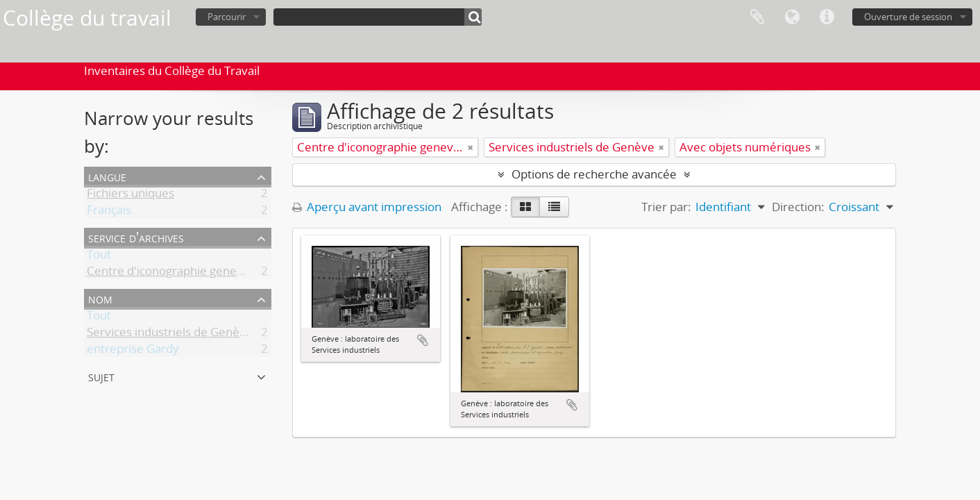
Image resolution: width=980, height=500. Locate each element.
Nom (100, 298)
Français (109, 212)
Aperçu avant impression (367, 207)
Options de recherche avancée (594, 174)
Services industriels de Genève (170, 334)
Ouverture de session (908, 17)
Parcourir (227, 17)
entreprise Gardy (133, 351)
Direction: (798, 207)
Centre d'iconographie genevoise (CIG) (191, 273)
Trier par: (666, 207)
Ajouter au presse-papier (423, 340)
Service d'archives (136, 237)
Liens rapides (827, 17)
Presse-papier (757, 17)
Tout (99, 257)
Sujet (101, 376)
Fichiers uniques (130, 195)
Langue (792, 17)
